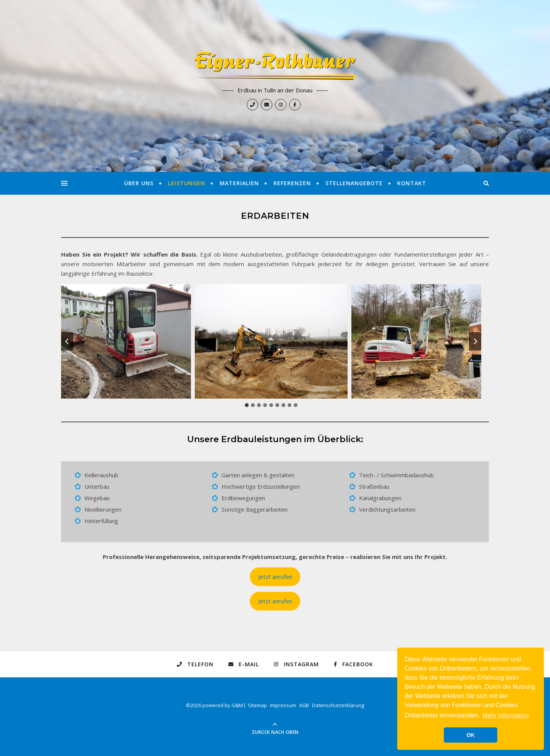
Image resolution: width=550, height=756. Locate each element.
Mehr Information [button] (506, 715)
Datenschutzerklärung (338, 705)
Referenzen (292, 183)
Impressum (283, 705)
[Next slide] (475, 341)
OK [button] (471, 735)
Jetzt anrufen (275, 577)
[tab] (247, 405)
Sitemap (257, 705)
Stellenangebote (354, 183)
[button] (115, 341)
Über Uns (139, 183)
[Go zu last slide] (67, 341)
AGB (304, 705)
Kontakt (412, 183)
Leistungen (187, 183)
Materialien (239, 183)
